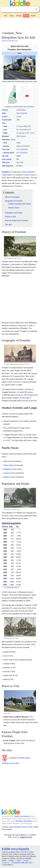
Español (33, 16)
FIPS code (6, 163)
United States (7, 175)
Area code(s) (7, 159)
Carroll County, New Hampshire (23, 107)
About (19, 860)
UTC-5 (19, 149)
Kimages (19, 16)
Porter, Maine (8, 465)
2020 (5, 585)
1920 (5, 554)
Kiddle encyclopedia (22, 816)
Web (6, 16)
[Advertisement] (20, 24)
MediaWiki (28, 858)
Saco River (32, 401)
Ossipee (7, 473)
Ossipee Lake (27, 180)
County (5, 117)
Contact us (5, 863)
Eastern (25, 149)
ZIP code (5, 156)
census (21, 518)
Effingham (6, 264)
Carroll (19, 117)
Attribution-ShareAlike (24, 821)
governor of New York (16, 743)
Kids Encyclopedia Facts (10, 41)
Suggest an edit (26, 837)
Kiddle (4, 860)
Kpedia (26, 16)
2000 (5, 579)
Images (12, 16)
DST (12, 153)
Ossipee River (32, 395)
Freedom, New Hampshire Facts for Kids (17, 827)
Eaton (6, 461)
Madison (7, 477)
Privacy (26, 860)
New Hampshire (22, 113)
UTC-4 (19, 153)
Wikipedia (33, 856)
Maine (10, 180)
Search (36, 9)
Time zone (6, 149)
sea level (19, 395)
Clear (32, 9)
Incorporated (7, 120)
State (4, 113)
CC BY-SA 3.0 (24, 852)
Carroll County (29, 175)
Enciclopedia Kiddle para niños (22, 863)
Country (5, 110)
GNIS (4, 166)
